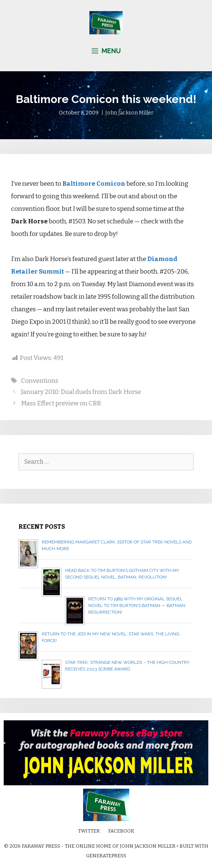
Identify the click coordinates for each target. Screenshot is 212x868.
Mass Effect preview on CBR (61, 403)
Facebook (121, 831)
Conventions (40, 381)
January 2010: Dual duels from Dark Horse (81, 392)
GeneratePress (106, 856)
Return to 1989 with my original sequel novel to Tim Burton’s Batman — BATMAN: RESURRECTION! (137, 605)
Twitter (89, 831)
